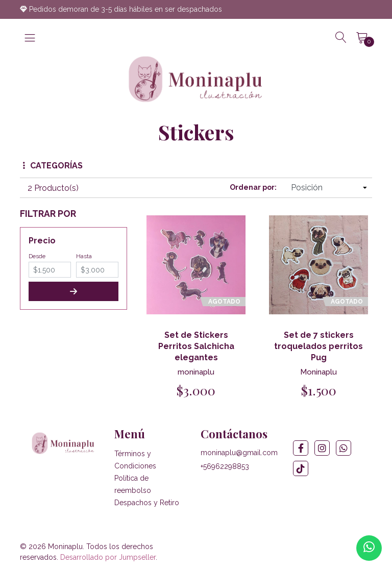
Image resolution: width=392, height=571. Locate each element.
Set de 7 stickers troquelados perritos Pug (318, 346)
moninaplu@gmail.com (239, 453)
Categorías (53, 166)
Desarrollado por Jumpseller (108, 557)
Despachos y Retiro (147, 503)
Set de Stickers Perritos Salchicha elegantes (196, 346)
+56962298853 (225, 466)
